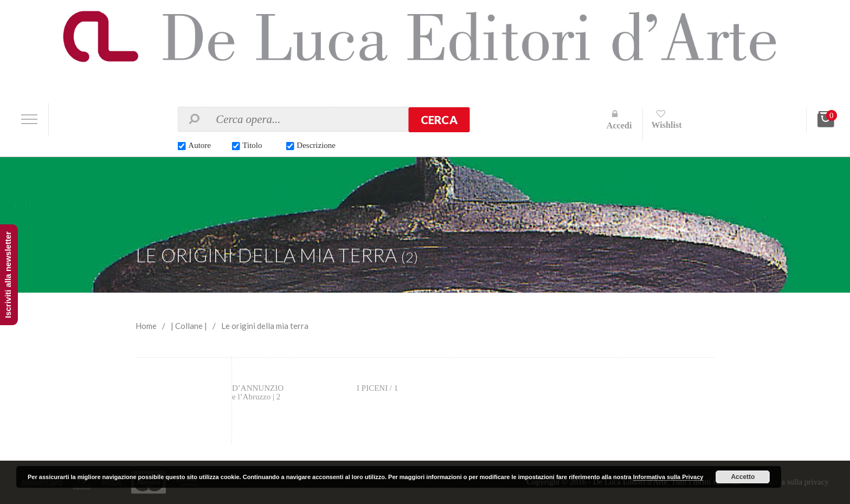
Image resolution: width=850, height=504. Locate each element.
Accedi (619, 125)
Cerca (439, 120)
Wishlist (666, 125)
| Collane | (189, 326)
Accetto (743, 477)
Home (146, 326)
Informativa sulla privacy (788, 482)
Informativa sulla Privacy (668, 477)
